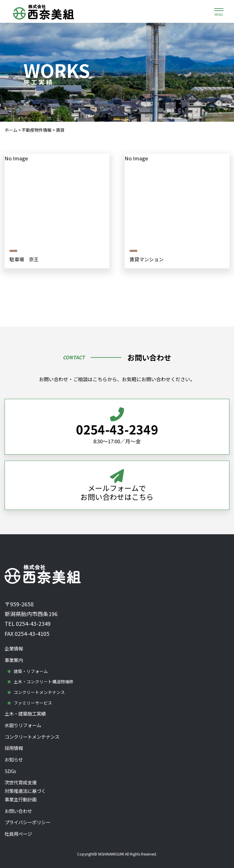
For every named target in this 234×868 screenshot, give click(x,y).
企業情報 (14, 643)
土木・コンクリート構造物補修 (44, 677)
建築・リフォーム (31, 666)
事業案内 (14, 655)
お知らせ (14, 757)
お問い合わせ (19, 810)
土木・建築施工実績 (27, 710)
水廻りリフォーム (24, 722)
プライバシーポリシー (29, 822)
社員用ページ (19, 834)
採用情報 (14, 745)
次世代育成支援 (117, 790)
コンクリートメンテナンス (39, 688)
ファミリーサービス (33, 699)
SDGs (11, 769)
